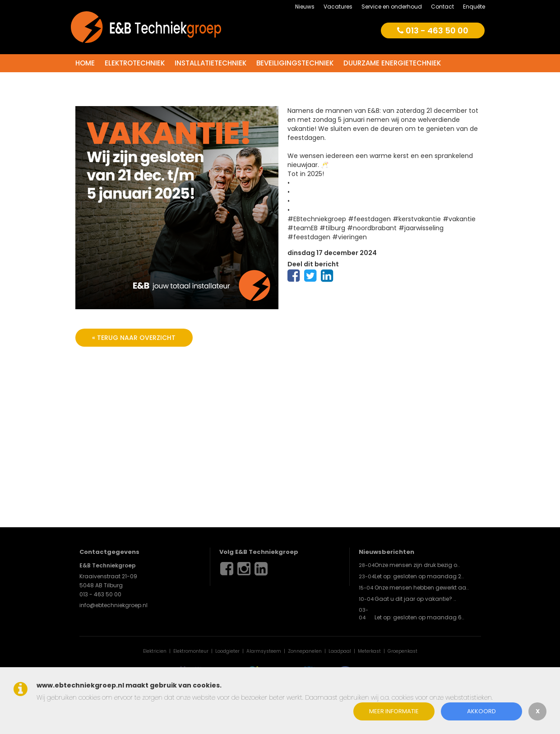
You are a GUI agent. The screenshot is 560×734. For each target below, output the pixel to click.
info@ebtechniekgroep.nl (113, 605)
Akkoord (481, 711)
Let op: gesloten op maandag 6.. (419, 617)
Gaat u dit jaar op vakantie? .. (415, 599)
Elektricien (155, 651)
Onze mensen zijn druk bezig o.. (417, 565)
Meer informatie (394, 711)
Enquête (474, 7)
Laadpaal (340, 651)
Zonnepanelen (305, 651)
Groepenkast (403, 651)
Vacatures (338, 7)
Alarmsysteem (264, 651)
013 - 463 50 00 (433, 30)
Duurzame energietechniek (392, 63)
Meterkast (369, 651)
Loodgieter (227, 651)
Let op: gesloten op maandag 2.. (419, 576)
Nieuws (305, 7)
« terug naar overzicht (134, 338)
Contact (442, 7)
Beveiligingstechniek (295, 63)
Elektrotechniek (135, 63)
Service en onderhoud (392, 7)
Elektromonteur (191, 651)
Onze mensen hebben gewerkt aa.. (422, 588)
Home (85, 63)
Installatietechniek (211, 63)
